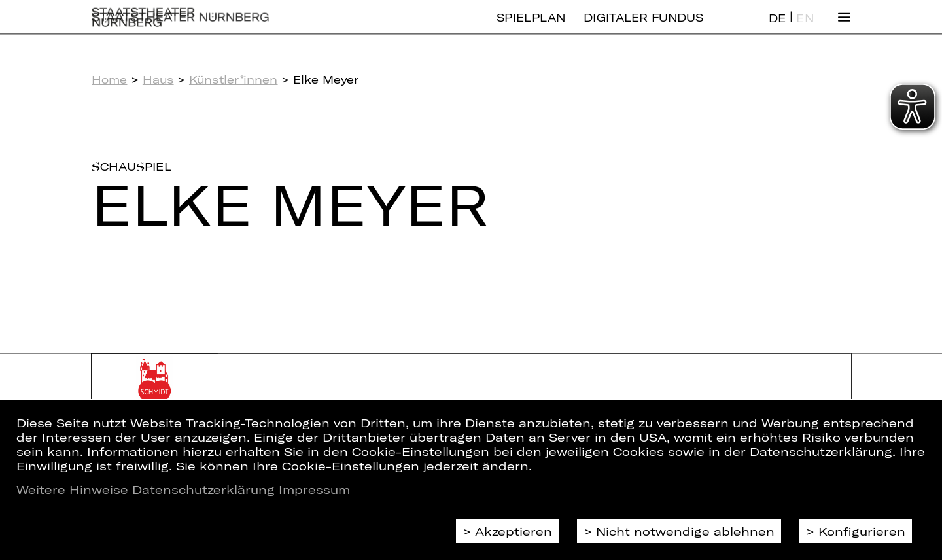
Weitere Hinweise (72, 489)
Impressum (314, 489)
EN (805, 28)
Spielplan (531, 28)
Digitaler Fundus (643, 28)
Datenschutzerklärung (203, 489)
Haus (158, 79)
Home (109, 79)
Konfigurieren (862, 531)
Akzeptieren (514, 531)
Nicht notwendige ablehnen (685, 531)
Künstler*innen (234, 79)
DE (777, 28)
